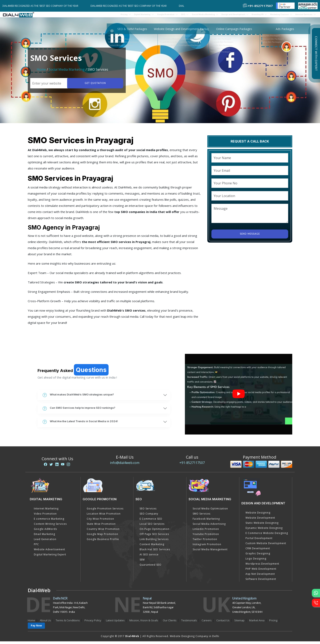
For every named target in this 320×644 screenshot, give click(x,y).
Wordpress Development (262, 566)
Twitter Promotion (205, 542)
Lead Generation (45, 542)
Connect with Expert (316, 53)
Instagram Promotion (207, 547)
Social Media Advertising (209, 526)
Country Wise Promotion (103, 532)
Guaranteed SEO (151, 567)
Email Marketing (44, 537)
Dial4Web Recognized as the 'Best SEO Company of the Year (43, 6)
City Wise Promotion (100, 521)
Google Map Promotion (102, 537)
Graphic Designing (258, 556)
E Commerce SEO (151, 521)
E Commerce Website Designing (267, 536)
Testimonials (189, 623)
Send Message (250, 237)
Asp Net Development (260, 577)
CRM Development (258, 551)
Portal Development (259, 541)
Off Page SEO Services (154, 537)
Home (41, 72)
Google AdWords (45, 532)
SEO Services (148, 511)
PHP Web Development (261, 571)
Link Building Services (154, 542)
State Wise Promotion (101, 526)
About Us (45, 623)
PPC (36, 547)
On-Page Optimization (154, 532)
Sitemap (239, 623)
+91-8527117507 (192, 465)
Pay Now (36, 628)
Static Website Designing (262, 525)
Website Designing (258, 515)
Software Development (261, 582)
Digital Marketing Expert (50, 557)
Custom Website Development (266, 546)
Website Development (260, 520)
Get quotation (94, 86)
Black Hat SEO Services (155, 552)
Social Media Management (210, 552)
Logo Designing (256, 561)
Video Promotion (45, 516)
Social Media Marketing (67, 72)
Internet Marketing (46, 511)
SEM (142, 562)
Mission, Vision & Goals (144, 623)
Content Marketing (152, 547)
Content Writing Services (50, 526)
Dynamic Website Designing (264, 531)
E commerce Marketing (49, 521)
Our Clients (170, 623)
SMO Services (202, 516)
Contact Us (223, 623)
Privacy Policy (93, 623)
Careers (207, 623)
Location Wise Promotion (104, 516)
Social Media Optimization (210, 511)
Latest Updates (115, 623)
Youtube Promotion (206, 537)
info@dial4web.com (125, 465)
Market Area (257, 623)
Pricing (87, 16)
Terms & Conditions (68, 623)
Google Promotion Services (105, 511)
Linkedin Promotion (206, 532)
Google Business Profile (103, 542)
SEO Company (149, 516)
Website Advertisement (49, 552)
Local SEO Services (152, 526)
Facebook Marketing (206, 521)
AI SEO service (149, 557)
